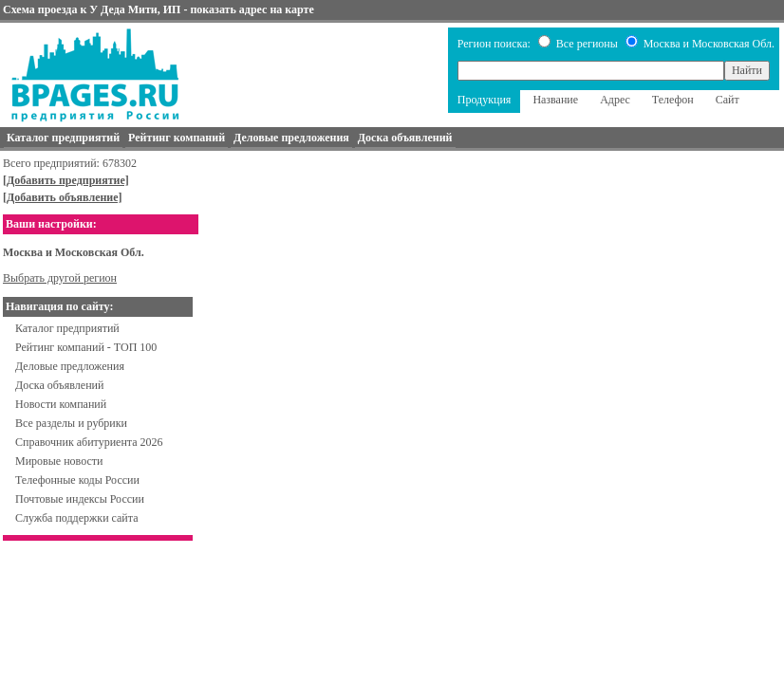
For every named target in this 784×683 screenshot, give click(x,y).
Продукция (485, 100)
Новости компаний (61, 404)
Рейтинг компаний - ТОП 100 (86, 347)
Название (555, 100)
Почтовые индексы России (80, 499)
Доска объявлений (59, 385)
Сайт (728, 100)
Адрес (615, 100)
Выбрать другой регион (60, 278)
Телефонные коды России (77, 480)
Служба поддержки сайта (77, 518)
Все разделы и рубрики (71, 423)
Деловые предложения (70, 366)
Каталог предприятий (67, 328)
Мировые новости (59, 461)
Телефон (673, 100)
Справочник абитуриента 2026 (89, 442)
